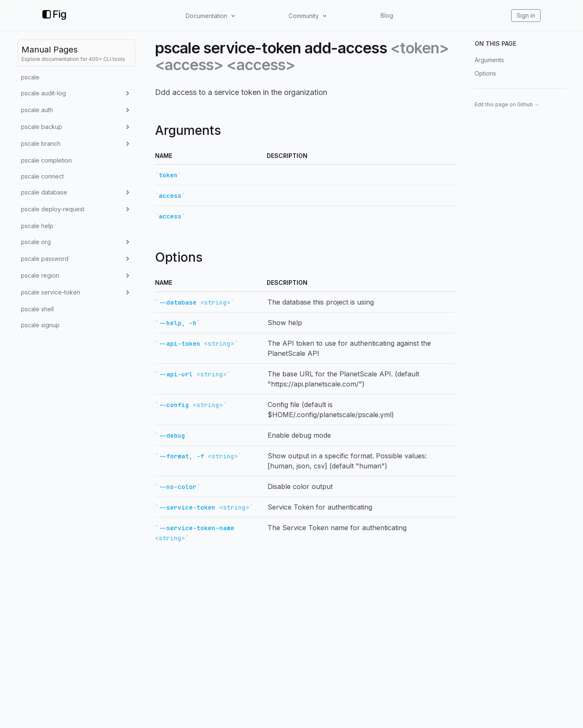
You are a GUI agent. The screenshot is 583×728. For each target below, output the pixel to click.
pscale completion (46, 160)
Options (485, 73)
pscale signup (40, 325)
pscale (30, 77)
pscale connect (42, 176)
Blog (387, 15)
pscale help (37, 226)
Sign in (526, 15)
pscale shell (37, 309)
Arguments (489, 60)
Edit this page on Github (507, 104)
